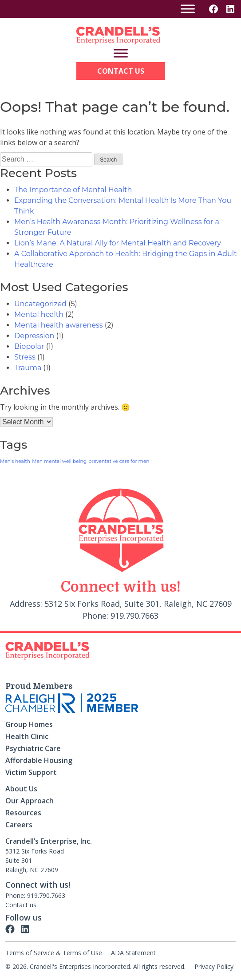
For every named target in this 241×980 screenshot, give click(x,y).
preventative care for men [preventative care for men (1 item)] (119, 461)
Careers (19, 825)
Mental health (39, 314)
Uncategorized (40, 304)
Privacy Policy (214, 966)
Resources (23, 813)
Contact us (21, 905)
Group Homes (29, 724)
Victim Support (31, 772)
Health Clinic (27, 736)
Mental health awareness (59, 325)
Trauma (28, 368)
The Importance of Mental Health (73, 190)
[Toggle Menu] (188, 9)
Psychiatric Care (33, 748)
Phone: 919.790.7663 (35, 895)
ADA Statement (133, 953)
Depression (34, 336)
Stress (25, 357)
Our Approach (30, 801)
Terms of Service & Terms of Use (54, 953)
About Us (21, 789)
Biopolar (29, 346)
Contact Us (121, 71)
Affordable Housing (39, 760)
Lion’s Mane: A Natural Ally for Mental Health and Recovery (118, 243)
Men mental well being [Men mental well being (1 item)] (59, 461)
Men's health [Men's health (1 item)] (15, 461)
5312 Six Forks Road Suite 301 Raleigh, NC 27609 (35, 860)
